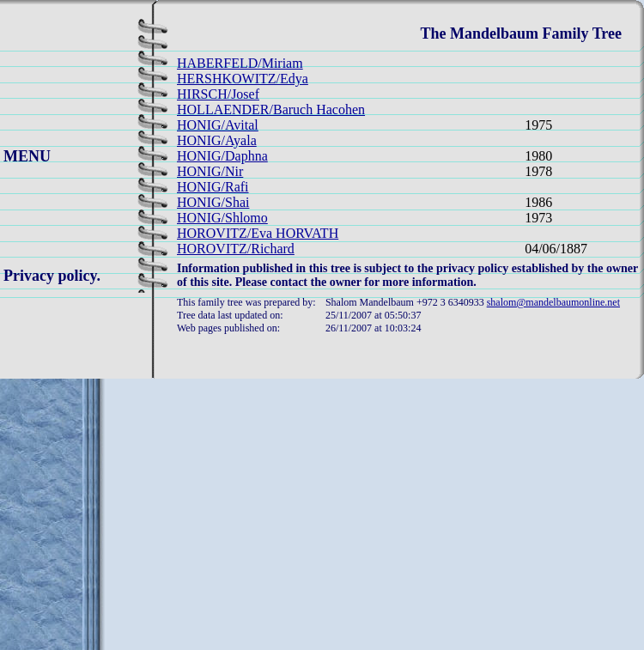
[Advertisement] (322, 530)
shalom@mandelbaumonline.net (553, 302)
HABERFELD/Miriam (240, 63)
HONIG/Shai (213, 202)
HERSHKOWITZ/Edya (243, 79)
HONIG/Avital (218, 125)
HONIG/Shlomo (222, 218)
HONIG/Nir (210, 171)
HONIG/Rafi (213, 187)
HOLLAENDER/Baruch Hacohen (271, 109)
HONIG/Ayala (217, 140)
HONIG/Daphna (222, 156)
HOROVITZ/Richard (236, 249)
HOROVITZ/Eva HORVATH (258, 233)
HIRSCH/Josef (218, 94)
